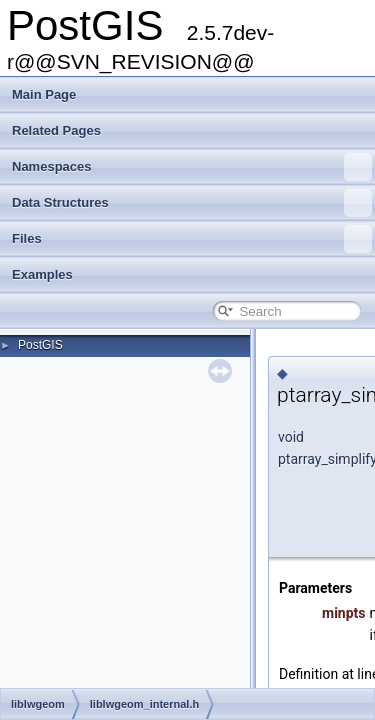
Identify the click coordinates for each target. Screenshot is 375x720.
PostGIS (40, 345)
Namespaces (192, 167)
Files (192, 239)
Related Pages (56, 130)
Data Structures (192, 203)
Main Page (44, 94)
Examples (42, 274)
